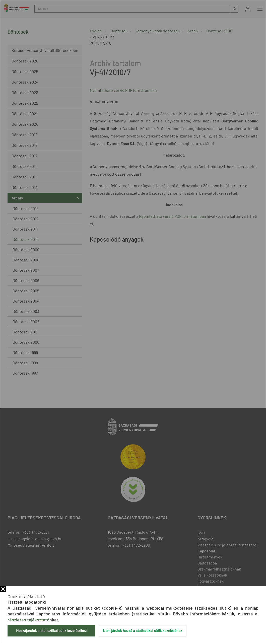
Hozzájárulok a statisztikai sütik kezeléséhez (51, 631)
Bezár (3, 589)
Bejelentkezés (248, 9)
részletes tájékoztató (28, 620)
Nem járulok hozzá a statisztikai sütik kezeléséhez (143, 631)
